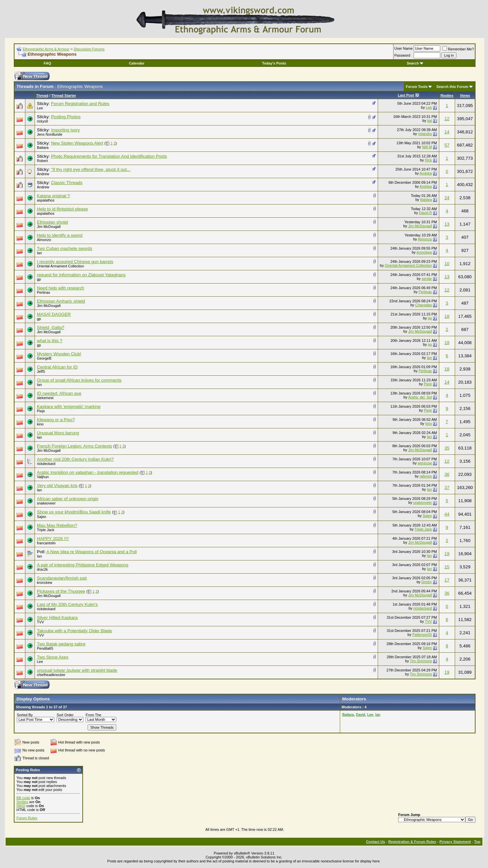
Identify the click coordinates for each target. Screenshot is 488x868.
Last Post (406, 95)
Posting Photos (66, 117)
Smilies (22, 802)
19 (447, 343)
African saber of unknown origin (68, 499)
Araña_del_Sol (420, 397)
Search (415, 63)
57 (447, 145)
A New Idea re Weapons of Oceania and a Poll (92, 552)
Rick (428, 160)
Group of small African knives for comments (79, 380)
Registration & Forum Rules (412, 842)
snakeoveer (46, 503)
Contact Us (375, 842)
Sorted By (25, 715)
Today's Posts (274, 63)
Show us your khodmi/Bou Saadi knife (74, 512)
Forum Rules (27, 818)
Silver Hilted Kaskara (57, 618)
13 (447, 224)
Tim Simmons (421, 661)
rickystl (42, 121)
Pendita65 (45, 648)
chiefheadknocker (51, 675)
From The (93, 715)
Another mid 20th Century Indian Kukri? (75, 459)
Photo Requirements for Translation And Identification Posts (109, 156)
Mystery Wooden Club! (59, 354)
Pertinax (43, 292)
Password (402, 55)
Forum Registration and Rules (80, 104)
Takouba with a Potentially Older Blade (74, 631)
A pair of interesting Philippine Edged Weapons (83, 565)
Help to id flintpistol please (62, 209)
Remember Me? (458, 49)
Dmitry (427, 582)
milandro (425, 134)
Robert (42, 161)
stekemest (45, 398)
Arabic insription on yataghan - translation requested (88, 472)
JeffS (41, 371)
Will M (427, 147)
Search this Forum (452, 87)
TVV (40, 622)
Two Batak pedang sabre (61, 644)
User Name (404, 48)
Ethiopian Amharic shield (61, 301)
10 (447, 264)
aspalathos (46, 200)
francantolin (46, 543)
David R (425, 213)
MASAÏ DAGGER (54, 314)
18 (447, 316)
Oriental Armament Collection (60, 266)
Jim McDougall (49, 227)
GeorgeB (44, 358)
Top (477, 842)
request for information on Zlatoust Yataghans (81, 275)
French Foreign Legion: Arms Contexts (74, 446)
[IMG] (21, 806)
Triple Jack (46, 530)
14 (447, 132)
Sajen (41, 517)
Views (465, 95)
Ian (39, 253)
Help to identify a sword (60, 235)
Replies (447, 95)
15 (447, 567)
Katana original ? (53, 196)
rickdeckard (46, 464)
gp (39, 279)
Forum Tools (417, 87)
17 (447, 580)
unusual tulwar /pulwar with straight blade (77, 670)
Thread (42, 95)
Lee (40, 108)
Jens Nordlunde (50, 134)
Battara (43, 148)
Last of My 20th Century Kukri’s (67, 604)
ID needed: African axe (59, 393)
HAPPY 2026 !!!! (53, 539)
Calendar (136, 63)
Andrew (43, 174)
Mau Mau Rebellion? (57, 525)
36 (447, 474)
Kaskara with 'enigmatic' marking (69, 407)
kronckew (424, 252)
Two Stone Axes (53, 657)
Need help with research (61, 288)
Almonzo (44, 240)
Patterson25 (422, 635)
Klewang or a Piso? (56, 420)
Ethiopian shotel (53, 222)
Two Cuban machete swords (65, 248)
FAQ (48, 63)
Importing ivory (65, 130)
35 (447, 448)
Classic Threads (67, 183)
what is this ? (50, 341)
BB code (23, 798)
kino (40, 424)
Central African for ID (57, 367)
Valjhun (43, 477)
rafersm (426, 476)
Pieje (428, 384)
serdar (427, 279)
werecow (425, 463)
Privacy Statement (455, 842)
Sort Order (65, 715)
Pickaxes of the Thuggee (61, 591)
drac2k (42, 569)
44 (447, 514)
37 (447, 488)
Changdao (424, 305)
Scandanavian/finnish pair (62, 578)
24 (447, 198)
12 (447, 119)
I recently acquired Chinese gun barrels (75, 262)
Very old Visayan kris (57, 486)
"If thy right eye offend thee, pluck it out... (91, 169)
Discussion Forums (89, 49)
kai (430, 121)
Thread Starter (64, 95)
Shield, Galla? (51, 327)
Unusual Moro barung (58, 433)
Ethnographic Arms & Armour (46, 49)
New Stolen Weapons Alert (77, 143)
